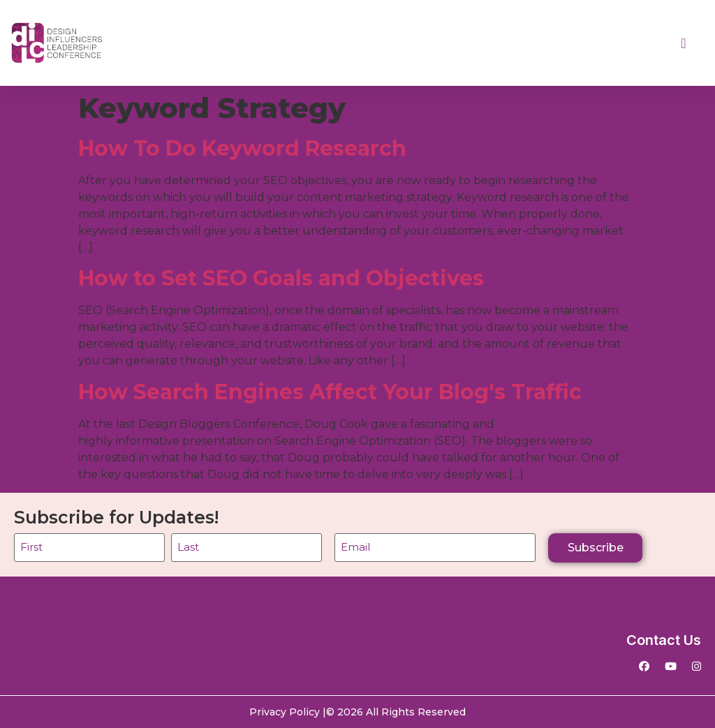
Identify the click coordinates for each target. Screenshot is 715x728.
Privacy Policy (285, 712)
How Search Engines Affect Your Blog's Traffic (330, 392)
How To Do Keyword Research (242, 148)
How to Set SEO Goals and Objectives (281, 278)
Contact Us (664, 640)
